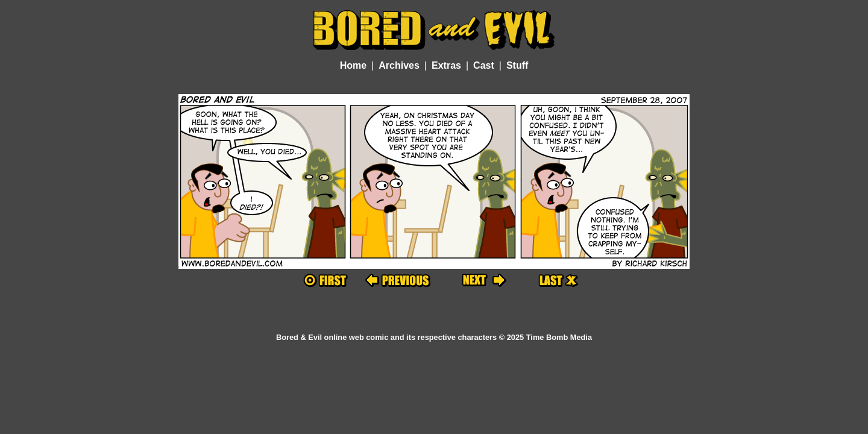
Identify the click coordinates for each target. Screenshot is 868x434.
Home (353, 65)
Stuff (517, 65)
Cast (484, 65)
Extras (446, 65)
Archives (399, 65)
